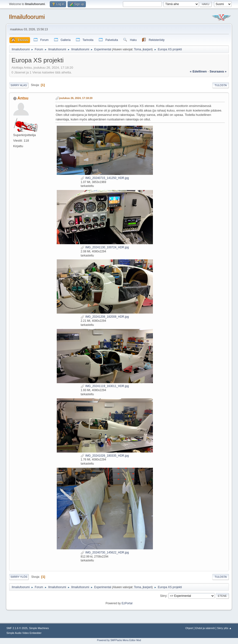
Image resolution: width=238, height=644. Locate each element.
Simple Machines (39, 628)
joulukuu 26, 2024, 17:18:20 (76, 98)
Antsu (23, 98)
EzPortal (127, 603)
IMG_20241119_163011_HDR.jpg (105, 386)
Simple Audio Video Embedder (24, 633)
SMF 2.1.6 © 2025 (17, 628)
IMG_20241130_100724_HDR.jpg (105, 247)
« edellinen (198, 71)
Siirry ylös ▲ (224, 628)
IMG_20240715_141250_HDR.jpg (105, 178)
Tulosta (221, 85)
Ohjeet (189, 628)
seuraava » (218, 71)
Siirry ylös (19, 577)
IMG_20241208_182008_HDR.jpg (105, 317)
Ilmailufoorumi (27, 17)
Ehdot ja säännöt (205, 628)
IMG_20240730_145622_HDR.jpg (105, 552)
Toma (137, 49)
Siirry (163, 596)
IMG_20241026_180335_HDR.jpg (105, 456)
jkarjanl (147, 49)
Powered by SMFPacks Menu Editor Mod (119, 640)
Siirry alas (19, 85)
